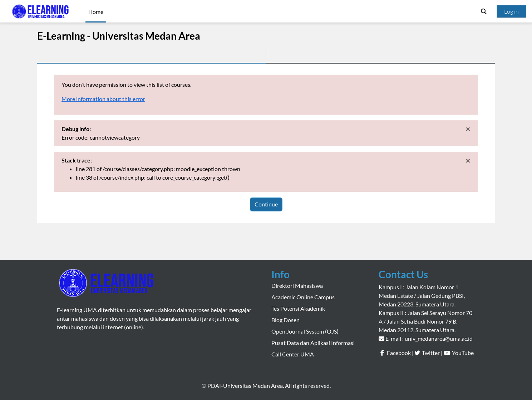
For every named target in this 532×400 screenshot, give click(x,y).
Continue (266, 204)
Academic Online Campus (303, 297)
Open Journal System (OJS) (305, 331)
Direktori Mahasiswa (297, 286)
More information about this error (103, 99)
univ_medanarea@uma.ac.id (439, 338)
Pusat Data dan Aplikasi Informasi (313, 343)
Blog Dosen (285, 320)
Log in (511, 11)
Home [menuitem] (96, 12)
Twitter (431, 353)
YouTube (463, 353)
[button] (484, 11)
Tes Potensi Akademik (298, 308)
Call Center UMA (293, 354)
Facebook (399, 353)
